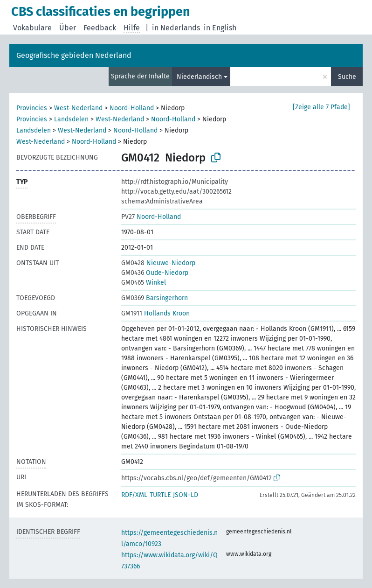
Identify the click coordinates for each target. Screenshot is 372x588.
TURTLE (160, 495)
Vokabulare (32, 28)
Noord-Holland (132, 108)
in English (220, 28)
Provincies (32, 108)
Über (68, 28)
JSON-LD (186, 495)
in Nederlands (176, 28)
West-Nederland (78, 108)
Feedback (100, 28)
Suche (347, 77)
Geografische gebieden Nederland (74, 55)
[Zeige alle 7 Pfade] (321, 107)
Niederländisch (199, 77)
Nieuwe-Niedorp (158, 263)
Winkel (144, 283)
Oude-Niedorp (155, 273)
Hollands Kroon (155, 313)
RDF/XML (134, 495)
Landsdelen (71, 119)
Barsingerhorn (155, 298)
